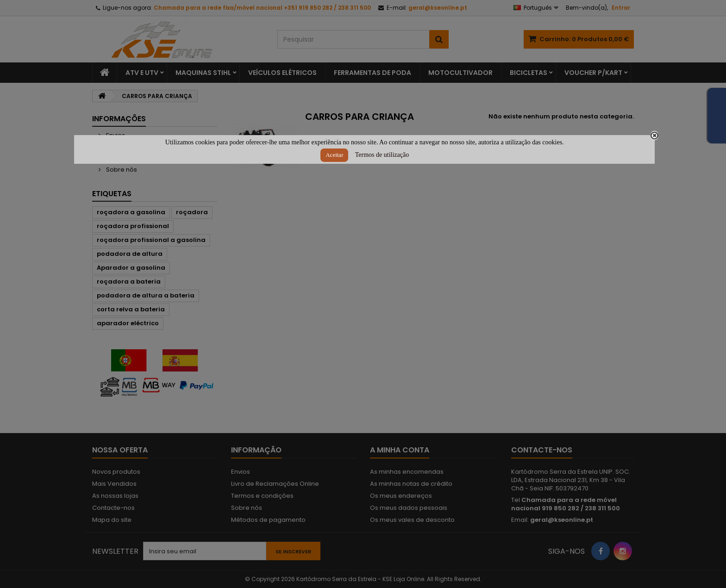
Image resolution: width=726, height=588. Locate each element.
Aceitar (334, 155)
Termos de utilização (382, 155)
